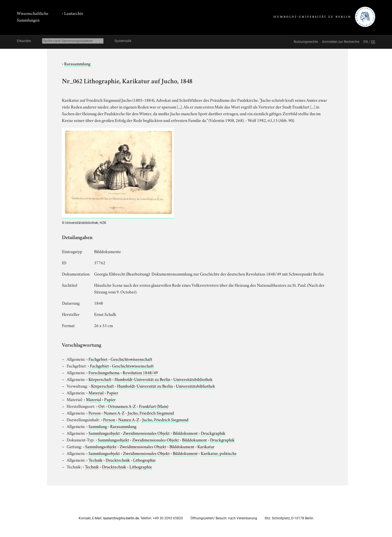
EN (366, 42)
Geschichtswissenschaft (131, 359)
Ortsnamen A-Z (122, 406)
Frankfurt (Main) (154, 406)
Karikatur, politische (219, 453)
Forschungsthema (104, 372)
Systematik (123, 41)
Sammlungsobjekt (104, 433)
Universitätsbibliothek (193, 379)
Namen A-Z (114, 413)
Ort (102, 406)
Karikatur (206, 446)
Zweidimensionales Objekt (146, 433)
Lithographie (144, 460)
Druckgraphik (213, 433)
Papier (112, 392)
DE (373, 42)
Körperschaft (100, 379)
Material (96, 392)
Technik (95, 460)
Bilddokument (185, 433)
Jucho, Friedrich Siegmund (151, 413)
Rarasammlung (77, 63)
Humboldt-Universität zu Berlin (142, 379)
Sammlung (98, 426)
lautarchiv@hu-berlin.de (121, 518)
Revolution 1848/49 (140, 372)
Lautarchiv (74, 13)
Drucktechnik (118, 460)
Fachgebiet (98, 359)
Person (95, 413)
